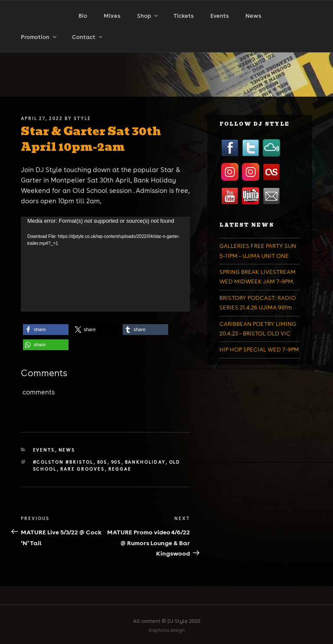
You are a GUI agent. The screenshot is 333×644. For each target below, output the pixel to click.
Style (82, 118)
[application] (105, 264)
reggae (120, 469)
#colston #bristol (63, 462)
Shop (148, 16)
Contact (88, 37)
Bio (83, 16)
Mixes (112, 16)
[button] (46, 330)
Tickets (184, 16)
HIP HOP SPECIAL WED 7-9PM (259, 350)
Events (220, 16)
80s (102, 462)
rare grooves (83, 469)
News (253, 16)
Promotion (39, 37)
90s (116, 462)
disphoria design (166, 630)
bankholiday (145, 462)
